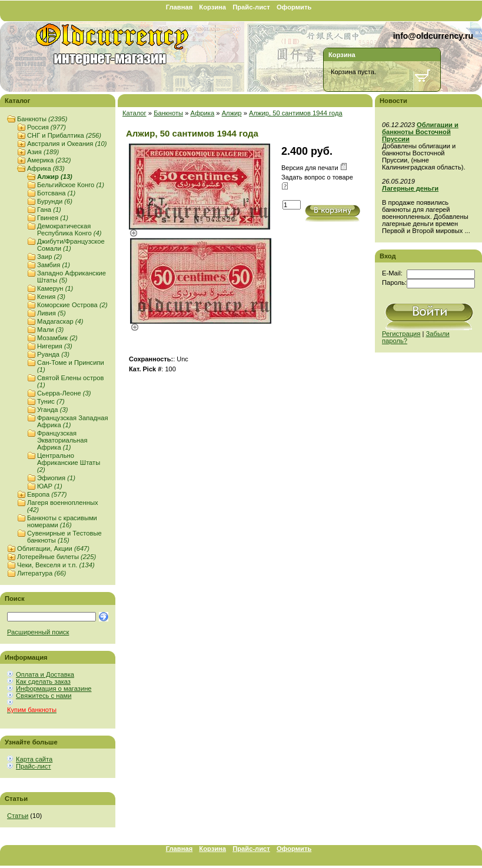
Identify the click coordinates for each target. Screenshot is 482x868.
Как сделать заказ (43, 681)
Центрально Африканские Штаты (69, 463)
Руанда (53, 354)
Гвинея (53, 218)
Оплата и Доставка (45, 674)
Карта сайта (34, 759)
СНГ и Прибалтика (64, 135)
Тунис (51, 401)
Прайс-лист (251, 7)
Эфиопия (56, 478)
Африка (46, 168)
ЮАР (50, 486)
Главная (179, 7)
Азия (43, 152)
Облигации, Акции (53, 548)
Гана (49, 209)
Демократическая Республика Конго (69, 230)
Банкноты (42, 119)
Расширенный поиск (38, 632)
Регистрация (401, 334)
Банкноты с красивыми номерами (62, 521)
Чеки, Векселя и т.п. (56, 565)
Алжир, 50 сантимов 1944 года (296, 113)
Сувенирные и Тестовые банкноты (64, 537)
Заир (49, 257)
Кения (51, 297)
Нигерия (55, 346)
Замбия (54, 265)
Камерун (55, 288)
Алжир (55, 177)
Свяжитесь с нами (44, 696)
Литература (41, 573)
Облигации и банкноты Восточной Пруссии (420, 132)
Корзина (212, 7)
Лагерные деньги (410, 188)
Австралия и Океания (67, 144)
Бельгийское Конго (71, 185)
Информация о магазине (54, 689)
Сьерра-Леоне (64, 393)
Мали (50, 330)
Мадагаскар (60, 321)
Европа (47, 494)
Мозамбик (57, 338)
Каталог (134, 113)
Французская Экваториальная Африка (62, 440)
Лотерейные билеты (56, 557)
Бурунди (55, 201)
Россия (46, 127)
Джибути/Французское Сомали (71, 245)
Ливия (51, 313)
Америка (49, 160)
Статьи (18, 816)
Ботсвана (56, 193)
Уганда (52, 410)
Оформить (294, 7)
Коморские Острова (72, 305)
